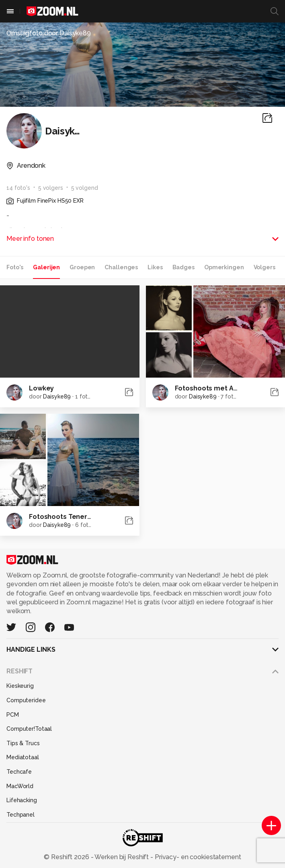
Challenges (121, 267)
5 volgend (85, 188)
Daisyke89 (57, 396)
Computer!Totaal (29, 729)
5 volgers (51, 188)
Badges (184, 267)
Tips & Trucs (23, 743)
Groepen (82, 267)
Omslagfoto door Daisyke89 (49, 33)
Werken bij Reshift (122, 857)
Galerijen (46, 267)
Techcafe (19, 772)
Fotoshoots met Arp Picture (220, 388)
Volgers (264, 267)
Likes (155, 267)
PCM (13, 715)
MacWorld (20, 786)
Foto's (15, 267)
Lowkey (41, 388)
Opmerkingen (224, 267)
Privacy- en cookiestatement (197, 857)
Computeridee (26, 700)
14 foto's (18, 188)
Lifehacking (22, 800)
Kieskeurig (20, 686)
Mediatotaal (23, 757)
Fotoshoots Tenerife (63, 517)
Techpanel (21, 815)
